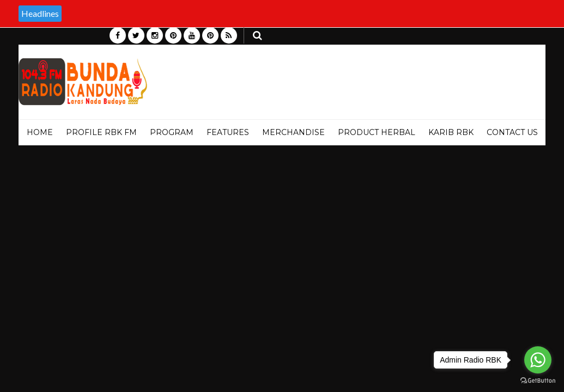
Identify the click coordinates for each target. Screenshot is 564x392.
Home (40, 132)
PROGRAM (172, 132)
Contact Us (512, 132)
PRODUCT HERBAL (377, 132)
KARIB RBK (451, 132)
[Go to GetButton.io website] (538, 381)
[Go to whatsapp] (538, 360)
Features (228, 132)
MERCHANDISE (293, 132)
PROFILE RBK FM (101, 132)
